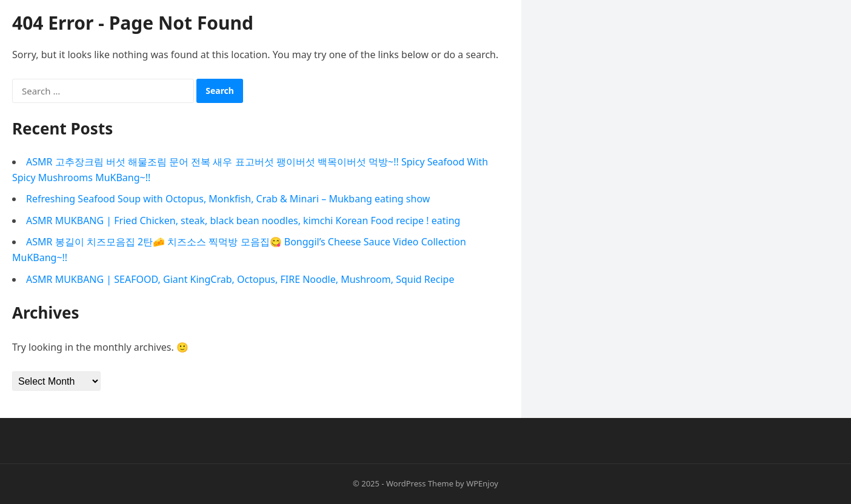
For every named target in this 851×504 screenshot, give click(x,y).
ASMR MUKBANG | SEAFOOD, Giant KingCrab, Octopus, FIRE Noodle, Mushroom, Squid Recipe (240, 279)
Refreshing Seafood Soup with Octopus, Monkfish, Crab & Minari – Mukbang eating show (228, 199)
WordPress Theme (420, 483)
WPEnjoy (482, 483)
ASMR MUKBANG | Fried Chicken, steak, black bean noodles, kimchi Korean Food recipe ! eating (243, 220)
